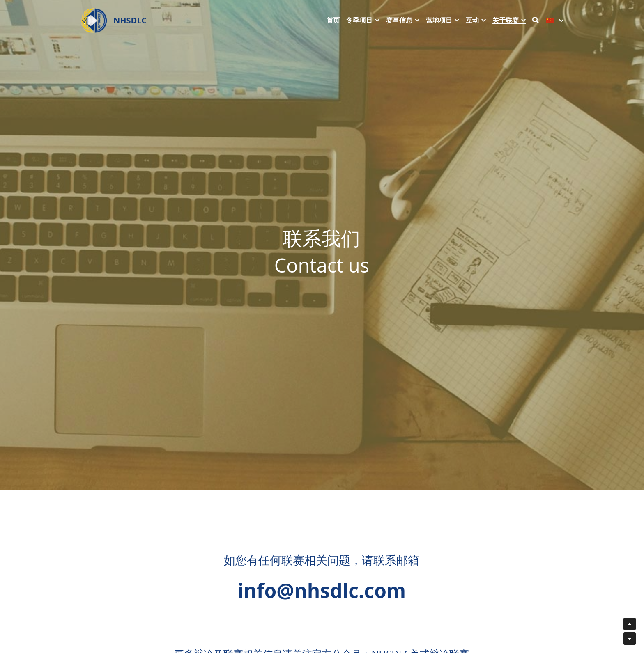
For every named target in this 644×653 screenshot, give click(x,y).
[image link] (94, 20)
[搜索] (536, 20)
